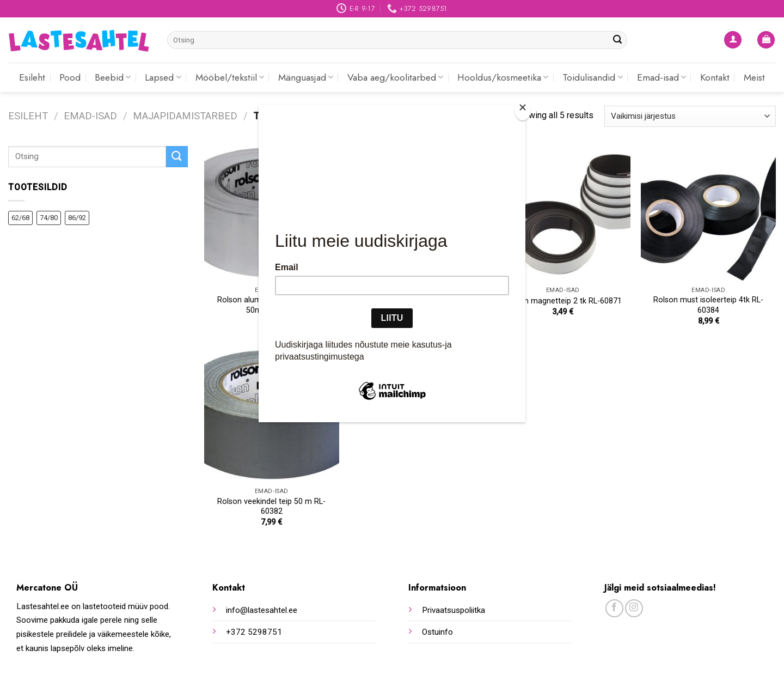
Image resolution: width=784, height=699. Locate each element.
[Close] (523, 110)
